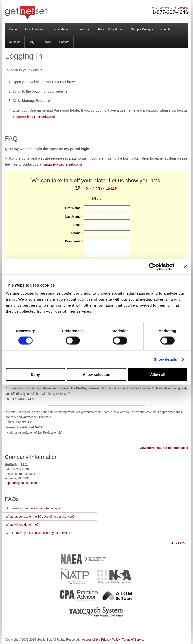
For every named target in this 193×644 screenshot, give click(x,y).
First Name (73, 208)
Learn (47, 42)
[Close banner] (185, 267)
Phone (76, 233)
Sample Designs (142, 29)
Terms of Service (133, 640)
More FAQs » (179, 543)
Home (13, 29)
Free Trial (83, 29)
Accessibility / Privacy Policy (101, 640)
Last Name (73, 217)
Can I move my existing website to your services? (39, 533)
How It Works (34, 29)
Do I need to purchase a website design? (33, 508)
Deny (35, 374)
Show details (165, 359)
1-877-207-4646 (170, 12)
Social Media (60, 29)
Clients (166, 29)
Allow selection (96, 374)
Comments (73, 241)
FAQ (32, 42)
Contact (64, 42)
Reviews (14, 42)
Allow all (158, 374)
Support (183, 8)
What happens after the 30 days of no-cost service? (40, 517)
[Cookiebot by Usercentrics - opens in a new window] (152, 267)
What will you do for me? (22, 525)
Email (76, 225)
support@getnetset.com (35, 116)
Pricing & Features (110, 29)
